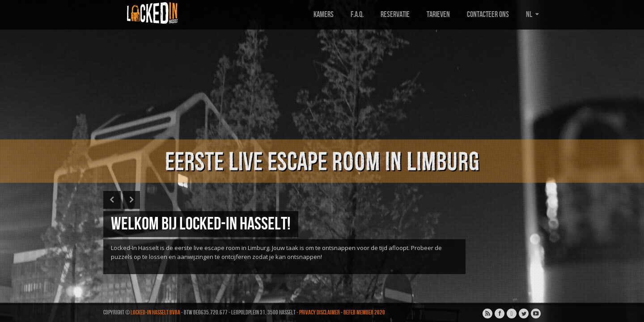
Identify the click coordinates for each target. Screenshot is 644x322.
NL (533, 15)
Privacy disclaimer (320, 312)
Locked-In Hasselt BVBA (155, 312)
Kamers (324, 15)
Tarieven (438, 15)
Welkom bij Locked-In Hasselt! (201, 224)
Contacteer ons (488, 15)
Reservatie (395, 15)
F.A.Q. (357, 15)
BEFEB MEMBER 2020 (364, 312)
